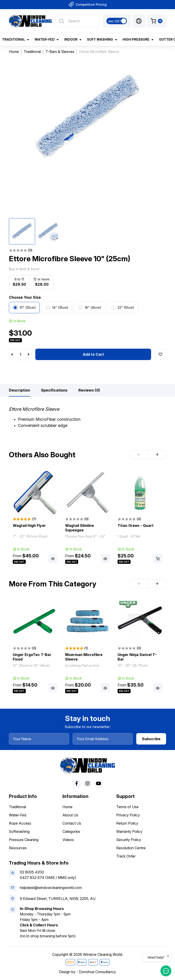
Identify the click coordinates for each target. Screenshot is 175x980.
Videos (68, 840)
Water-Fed (18, 815)
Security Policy (129, 840)
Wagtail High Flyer (29, 525)
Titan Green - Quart (136, 525)
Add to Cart (93, 354)
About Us (70, 815)
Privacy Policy (128, 815)
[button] (139, 21)
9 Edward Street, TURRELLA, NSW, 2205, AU (58, 899)
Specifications (54, 390)
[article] (35, 517)
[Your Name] (39, 739)
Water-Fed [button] (45, 39)
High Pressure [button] (136, 39)
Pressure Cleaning (24, 840)
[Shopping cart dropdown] (157, 21)
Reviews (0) (89, 390)
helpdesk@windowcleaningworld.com (51, 888)
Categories (71, 831)
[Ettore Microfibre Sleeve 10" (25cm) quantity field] (20, 354)
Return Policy (127, 823)
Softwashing (19, 831)
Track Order (126, 856)
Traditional (17, 807)
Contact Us (72, 823)
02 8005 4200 (32, 872)
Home (67, 807)
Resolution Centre (131, 848)
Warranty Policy (129, 831)
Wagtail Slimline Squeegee (80, 528)
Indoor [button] (71, 39)
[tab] (19, 390)
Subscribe (151, 739)
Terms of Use (127, 807)
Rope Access (20, 823)
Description (19, 390)
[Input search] (77, 21)
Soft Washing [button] (100, 39)
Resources (18, 848)
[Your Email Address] (103, 739)
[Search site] (62, 21)
